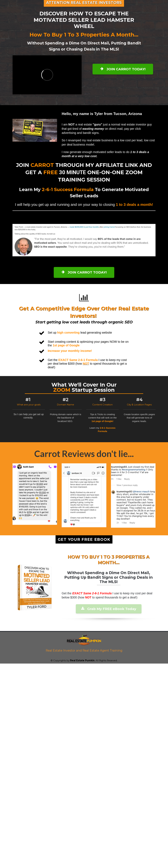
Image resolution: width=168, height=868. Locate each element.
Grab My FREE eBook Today (109, 609)
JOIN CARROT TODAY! (123, 69)
